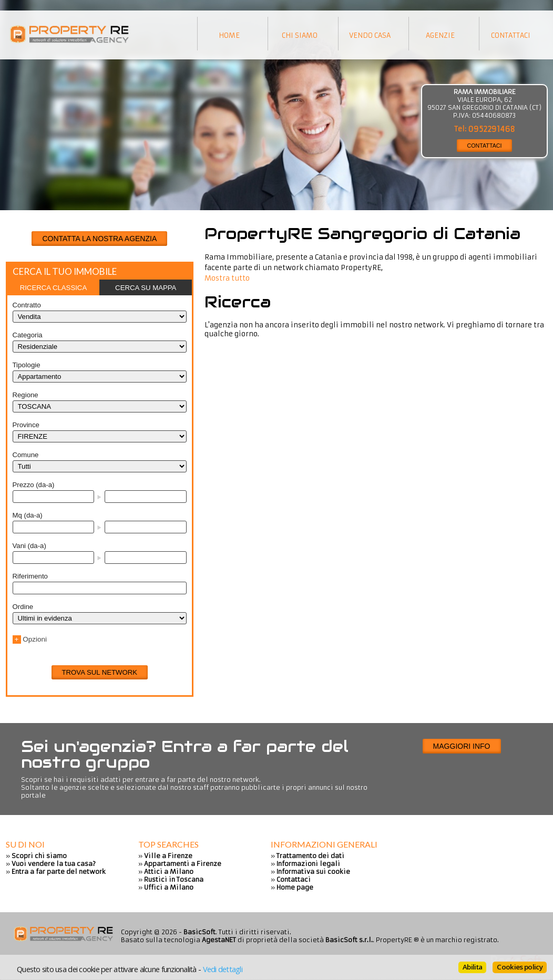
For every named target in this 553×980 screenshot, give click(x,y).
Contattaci (294, 879)
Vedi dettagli (223, 969)
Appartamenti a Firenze (183, 864)
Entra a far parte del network (59, 871)
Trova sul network (100, 672)
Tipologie (27, 365)
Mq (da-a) (28, 515)
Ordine (23, 607)
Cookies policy (520, 967)
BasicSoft (199, 932)
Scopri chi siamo (39, 856)
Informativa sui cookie (313, 871)
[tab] (54, 287)
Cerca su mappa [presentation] (146, 288)
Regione (25, 395)
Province (26, 425)
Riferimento (30, 576)
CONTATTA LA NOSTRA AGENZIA (99, 239)
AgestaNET (219, 940)
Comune (26, 455)
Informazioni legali (308, 864)
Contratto (27, 305)
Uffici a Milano (169, 887)
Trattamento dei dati (310, 856)
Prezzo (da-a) (34, 485)
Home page (295, 887)
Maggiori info (462, 746)
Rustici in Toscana (174, 879)
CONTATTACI (485, 146)
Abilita (472, 967)
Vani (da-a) (29, 546)
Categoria (28, 335)
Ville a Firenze (168, 856)
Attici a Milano (169, 871)
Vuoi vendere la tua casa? (54, 864)
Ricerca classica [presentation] (54, 288)
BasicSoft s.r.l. (349, 940)
